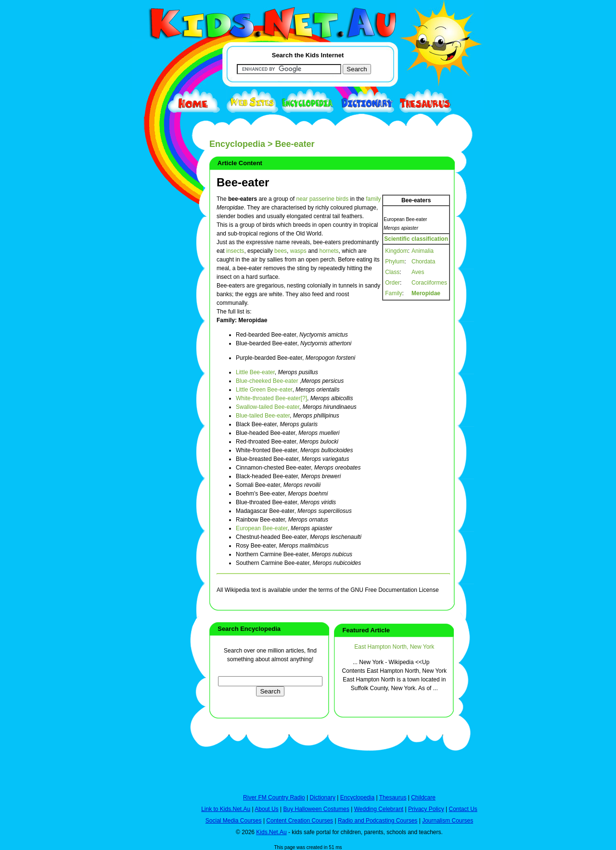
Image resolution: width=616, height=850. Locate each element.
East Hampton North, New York (394, 647)
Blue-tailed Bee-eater (263, 416)
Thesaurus (393, 798)
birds (342, 199)
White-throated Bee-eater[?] (271, 398)
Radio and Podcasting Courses (378, 821)
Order (392, 283)
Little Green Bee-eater (264, 390)
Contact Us (463, 809)
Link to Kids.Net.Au (226, 809)
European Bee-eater (262, 528)
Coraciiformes (429, 283)
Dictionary (323, 798)
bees (281, 251)
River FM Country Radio (274, 798)
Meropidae (426, 293)
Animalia (423, 251)
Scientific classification (416, 239)
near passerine (315, 199)
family (373, 199)
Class (392, 272)
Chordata (423, 262)
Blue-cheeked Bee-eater (267, 381)
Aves (418, 272)
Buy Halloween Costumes (316, 809)
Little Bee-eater (255, 372)
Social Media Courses (234, 821)
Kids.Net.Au (271, 832)
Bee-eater (243, 182)
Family (393, 293)
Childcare (423, 798)
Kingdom (396, 251)
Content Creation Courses (300, 821)
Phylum (395, 262)
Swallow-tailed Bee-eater (268, 407)
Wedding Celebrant (379, 809)
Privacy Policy (426, 809)
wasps (298, 251)
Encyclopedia (237, 144)
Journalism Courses (448, 821)
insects (235, 251)
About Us (266, 809)
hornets (329, 251)
